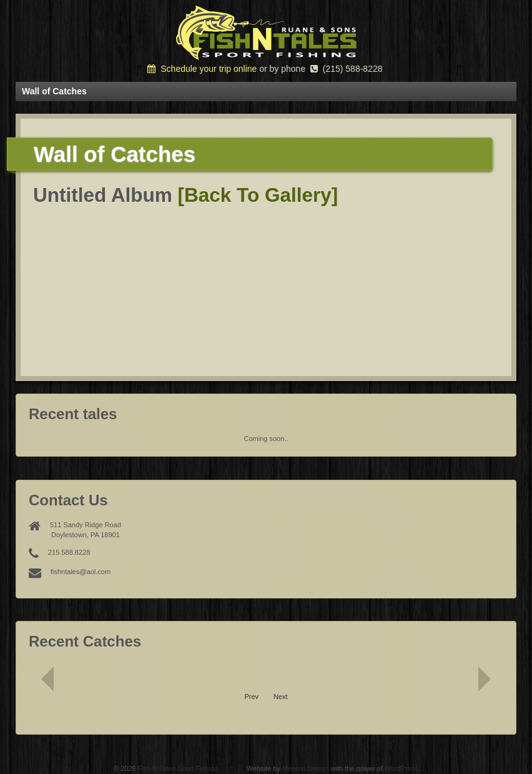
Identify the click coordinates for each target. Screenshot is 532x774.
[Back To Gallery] (258, 195)
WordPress (401, 768)
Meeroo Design (306, 768)
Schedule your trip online (202, 69)
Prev (251, 697)
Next (281, 697)
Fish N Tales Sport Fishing (178, 768)
